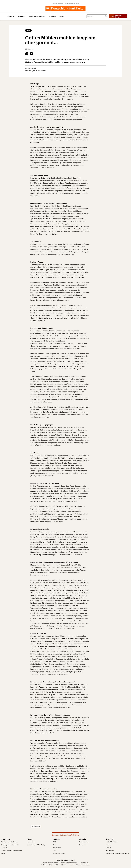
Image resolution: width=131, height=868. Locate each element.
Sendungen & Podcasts (37, 16)
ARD (51, 865)
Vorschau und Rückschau (10, 842)
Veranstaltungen (59, 853)
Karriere (108, 848)
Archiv (62, 16)
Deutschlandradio (112, 842)
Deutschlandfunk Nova (72, 4)
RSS (54, 851)
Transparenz (110, 851)
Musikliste (52, 16)
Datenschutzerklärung (50, 863)
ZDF (57, 865)
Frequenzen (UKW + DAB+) (36, 845)
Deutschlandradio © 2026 (65, 860)
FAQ (55, 842)
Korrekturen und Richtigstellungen (117, 853)
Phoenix (64, 865)
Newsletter (57, 848)
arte (72, 865)
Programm (22, 16)
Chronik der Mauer (83, 865)
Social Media (84, 845)
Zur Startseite (36, 826)
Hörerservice (84, 842)
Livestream (31, 842)
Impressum (85, 863)
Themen (10, 16)
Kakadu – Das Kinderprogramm (11, 851)
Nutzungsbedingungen (69, 863)
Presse (108, 845)
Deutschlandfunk (57, 4)
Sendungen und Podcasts (10, 845)
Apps (55, 845)
